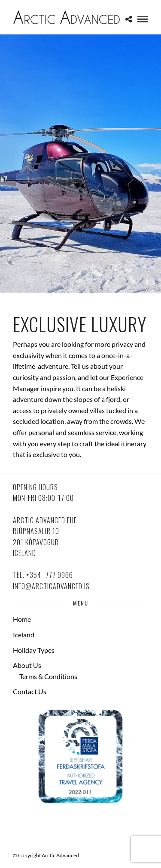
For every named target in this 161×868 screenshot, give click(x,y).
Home (22, 619)
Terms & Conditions (48, 676)
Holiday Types (34, 650)
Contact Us (30, 691)
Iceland (24, 635)
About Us (27, 665)
